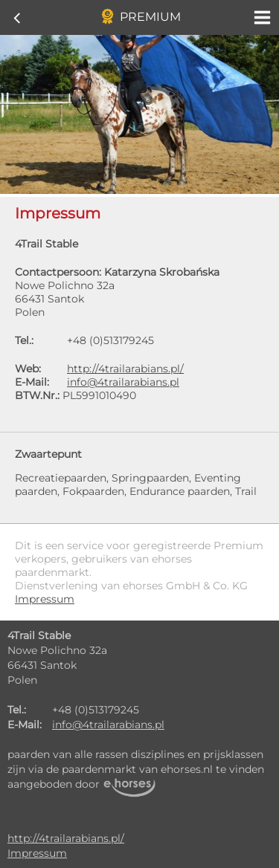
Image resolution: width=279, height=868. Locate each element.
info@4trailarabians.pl (123, 382)
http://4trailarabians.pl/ (125, 369)
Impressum (37, 853)
